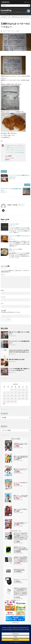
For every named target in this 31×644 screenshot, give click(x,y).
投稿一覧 (20, 205)
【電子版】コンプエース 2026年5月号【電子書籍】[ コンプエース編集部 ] (21, 444)
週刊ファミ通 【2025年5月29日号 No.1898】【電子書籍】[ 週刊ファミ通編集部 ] (21, 457)
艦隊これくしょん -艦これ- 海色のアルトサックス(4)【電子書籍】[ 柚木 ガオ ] (21, 496)
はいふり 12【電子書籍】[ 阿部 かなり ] (21, 483)
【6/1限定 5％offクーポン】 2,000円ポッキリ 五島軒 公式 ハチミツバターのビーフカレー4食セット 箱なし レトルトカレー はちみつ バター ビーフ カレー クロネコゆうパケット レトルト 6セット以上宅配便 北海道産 (15, 149)
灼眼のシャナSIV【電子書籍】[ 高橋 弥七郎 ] (21, 510)
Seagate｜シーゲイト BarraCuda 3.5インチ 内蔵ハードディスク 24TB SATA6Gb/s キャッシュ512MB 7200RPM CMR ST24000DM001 (21, 549)
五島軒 (18, 31)
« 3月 (4, 404)
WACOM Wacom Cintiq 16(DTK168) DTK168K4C (19, 570)
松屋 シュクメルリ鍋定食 (16, 249)
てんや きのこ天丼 (14, 224)
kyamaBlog (6, 10)
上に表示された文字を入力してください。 (11, 312)
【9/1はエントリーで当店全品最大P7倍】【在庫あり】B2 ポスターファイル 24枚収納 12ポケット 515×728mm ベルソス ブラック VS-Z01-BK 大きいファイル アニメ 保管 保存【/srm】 (21, 559)
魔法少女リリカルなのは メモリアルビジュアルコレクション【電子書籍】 (21, 470)
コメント (3, 275)
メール (3, 297)
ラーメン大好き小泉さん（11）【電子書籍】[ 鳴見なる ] (21, 523)
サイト (2, 304)
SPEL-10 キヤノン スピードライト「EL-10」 (21, 580)
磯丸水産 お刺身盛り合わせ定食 (17, 359)
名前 (3, 290)
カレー (14, 31)
